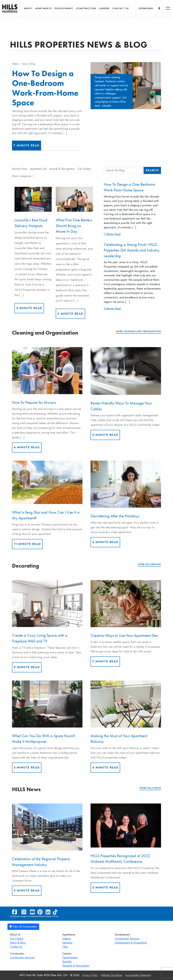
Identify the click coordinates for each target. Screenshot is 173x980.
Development (64, 8)
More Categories (23, 176)
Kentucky (67, 943)
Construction (86, 8)
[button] (159, 8)
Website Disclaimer (112, 975)
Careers (104, 8)
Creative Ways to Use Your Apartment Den (124, 635)
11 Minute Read (27, 544)
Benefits (67, 962)
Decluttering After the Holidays (115, 516)
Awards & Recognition (62, 169)
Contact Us (121, 8)
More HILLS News (150, 788)
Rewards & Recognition (76, 966)
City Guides (84, 169)
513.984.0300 (146, 8)
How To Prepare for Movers (34, 402)
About (28, 8)
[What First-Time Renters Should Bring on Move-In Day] (74, 199)
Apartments (44, 8)
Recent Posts (20, 169)
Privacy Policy (90, 975)
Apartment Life (38, 169)
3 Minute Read (29, 308)
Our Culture (17, 939)
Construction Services (127, 939)
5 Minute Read (112, 309)
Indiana (66, 939)
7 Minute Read (27, 145)
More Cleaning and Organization (138, 331)
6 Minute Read (105, 542)
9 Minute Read (27, 667)
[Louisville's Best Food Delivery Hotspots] (33, 199)
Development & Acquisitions (131, 943)
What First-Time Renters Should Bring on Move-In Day (74, 226)
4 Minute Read (27, 447)
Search (152, 170)
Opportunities (70, 958)
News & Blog (18, 943)
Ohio (65, 947)
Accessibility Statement (138, 975)
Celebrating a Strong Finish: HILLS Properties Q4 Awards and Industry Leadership (132, 250)
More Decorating (149, 564)
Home (15, 64)
